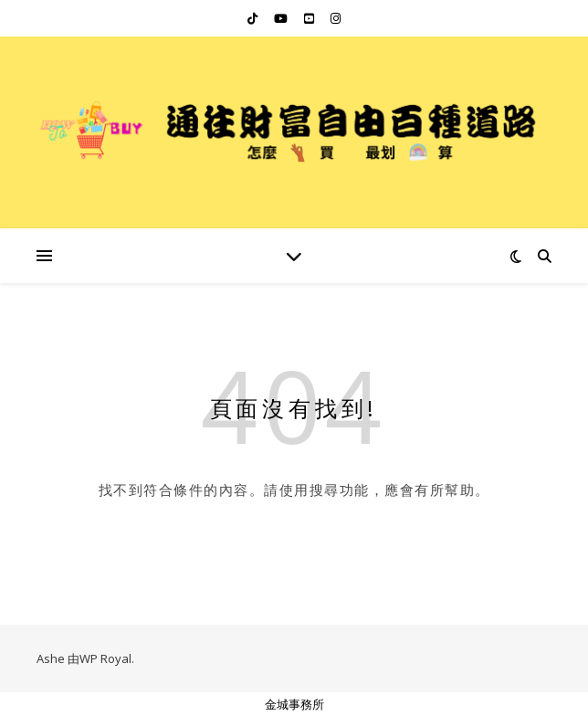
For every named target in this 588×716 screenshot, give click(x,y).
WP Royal (105, 658)
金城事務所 (294, 704)
